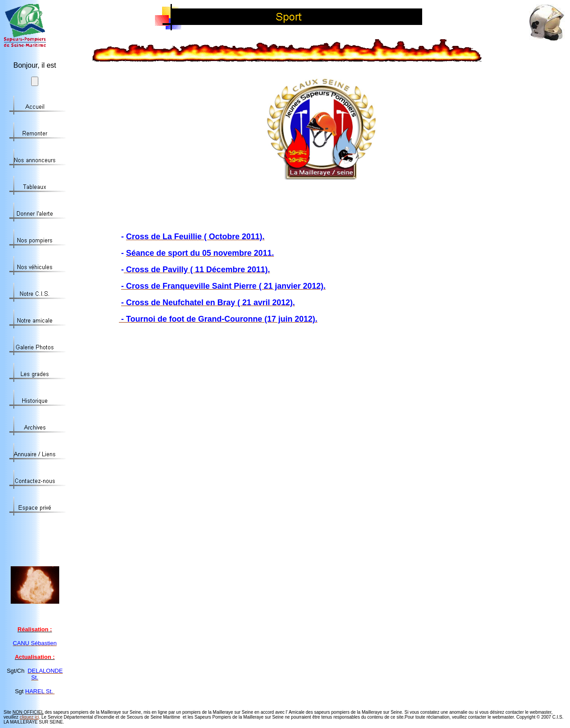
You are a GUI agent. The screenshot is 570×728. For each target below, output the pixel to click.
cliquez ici (29, 717)
